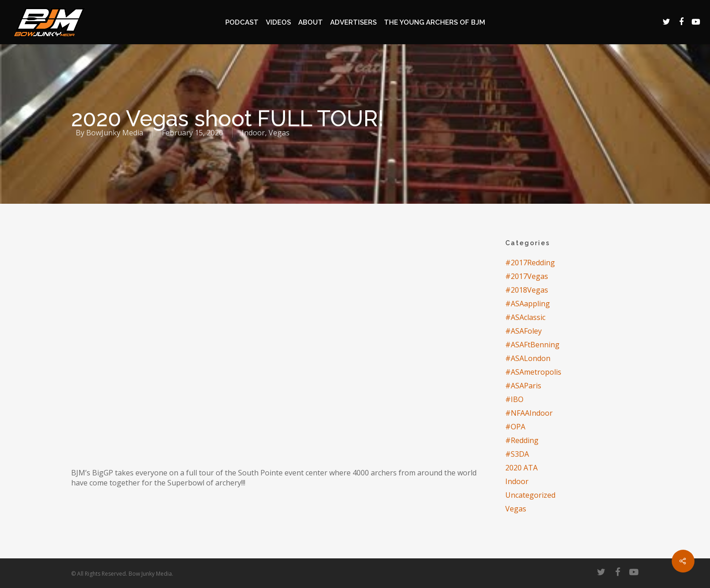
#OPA (515, 427)
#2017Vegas (527, 276)
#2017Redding (530, 263)
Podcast (242, 22)
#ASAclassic (525, 317)
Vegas (279, 133)
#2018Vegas (527, 290)
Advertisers (353, 22)
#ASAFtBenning (532, 345)
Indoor (253, 133)
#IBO (514, 399)
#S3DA (517, 454)
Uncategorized (530, 495)
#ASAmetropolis (533, 372)
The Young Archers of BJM (435, 22)
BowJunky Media (115, 133)
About (311, 22)
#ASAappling (528, 304)
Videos (278, 22)
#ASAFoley (523, 331)
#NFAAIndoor (529, 413)
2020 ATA (521, 468)
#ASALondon (528, 358)
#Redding (522, 440)
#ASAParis (523, 386)
